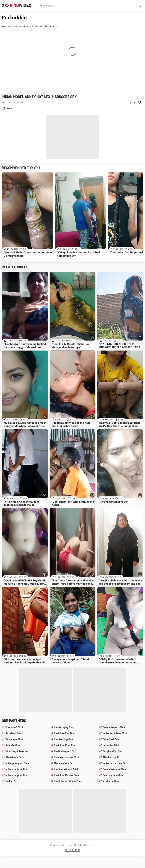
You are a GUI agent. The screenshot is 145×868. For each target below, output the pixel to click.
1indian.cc (11, 781)
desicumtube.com (113, 775)
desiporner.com (14, 739)
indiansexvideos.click (115, 733)
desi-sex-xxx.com (65, 733)
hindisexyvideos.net (17, 751)
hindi (10, 108)
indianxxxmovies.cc (114, 763)
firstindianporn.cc (64, 751)
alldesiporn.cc (14, 757)
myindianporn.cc (63, 763)
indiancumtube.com (17, 769)
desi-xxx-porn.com (65, 745)
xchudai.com (13, 745)
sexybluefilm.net (112, 751)
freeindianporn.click (114, 769)
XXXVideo (17, 5)
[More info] (45, 338)
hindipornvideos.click (66, 769)
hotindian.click (111, 745)
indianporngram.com (17, 763)
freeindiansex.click (114, 727)
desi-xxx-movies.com (66, 775)
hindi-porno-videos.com (68, 781)
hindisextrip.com (64, 739)
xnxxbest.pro (13, 733)
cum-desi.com (111, 739)
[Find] (140, 5)
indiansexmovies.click (67, 757)
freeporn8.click (14, 727)
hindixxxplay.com (64, 727)
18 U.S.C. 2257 (72, 850)
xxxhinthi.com (111, 781)
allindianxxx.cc (111, 757)
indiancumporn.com (17, 775)
